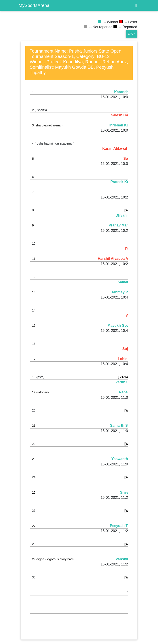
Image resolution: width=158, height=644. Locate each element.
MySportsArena (34, 5)
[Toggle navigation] (136, 5)
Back (131, 34)
